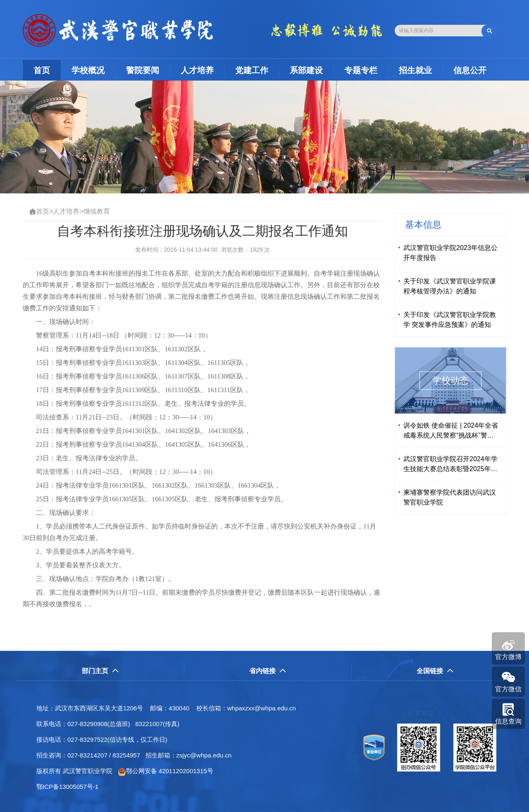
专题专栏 (361, 70)
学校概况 (88, 70)
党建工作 (252, 70)
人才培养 (197, 70)
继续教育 (97, 211)
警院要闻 (143, 70)
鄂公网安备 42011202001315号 (166, 771)
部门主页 (100, 671)
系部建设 (306, 70)
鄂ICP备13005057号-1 (70, 787)
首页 (47, 70)
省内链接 (268, 671)
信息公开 (470, 70)
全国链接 (435, 671)
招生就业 (415, 70)
